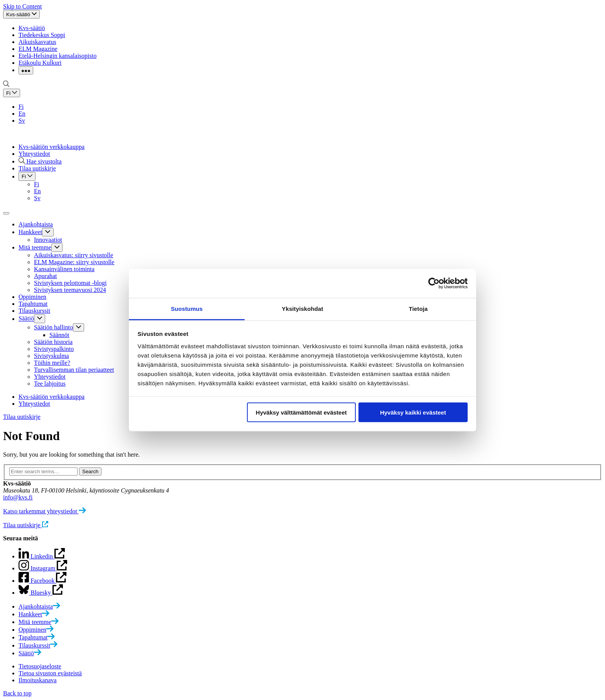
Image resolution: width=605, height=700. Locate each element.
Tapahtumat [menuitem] (33, 304)
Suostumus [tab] (187, 308)
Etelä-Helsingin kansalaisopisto (57, 56)
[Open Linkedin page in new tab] (43, 568)
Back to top (17, 693)
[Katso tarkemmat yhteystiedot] (45, 511)
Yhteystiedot (34, 154)
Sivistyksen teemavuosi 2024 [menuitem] (70, 290)
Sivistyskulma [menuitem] (52, 356)
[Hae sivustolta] (40, 161)
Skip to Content (22, 6)
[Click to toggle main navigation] (6, 213)
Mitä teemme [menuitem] (35, 247)
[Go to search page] (6, 85)
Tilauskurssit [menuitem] (34, 311)
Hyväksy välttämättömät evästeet (301, 412)
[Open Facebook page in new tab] (41, 593)
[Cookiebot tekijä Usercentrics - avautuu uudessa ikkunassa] (434, 283)
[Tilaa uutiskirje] (26, 525)
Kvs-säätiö (32, 28)
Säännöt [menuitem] (59, 335)
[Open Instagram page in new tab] (43, 581)
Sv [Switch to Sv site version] (22, 121)
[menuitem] (39, 606)
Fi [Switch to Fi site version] (21, 107)
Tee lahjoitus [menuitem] (50, 384)
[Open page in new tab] (42, 556)
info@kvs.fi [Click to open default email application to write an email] (18, 497)
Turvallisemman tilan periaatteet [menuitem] (74, 370)
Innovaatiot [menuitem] (48, 240)
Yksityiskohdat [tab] (302, 308)
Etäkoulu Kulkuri (40, 63)
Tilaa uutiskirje (22, 417)
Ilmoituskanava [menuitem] (38, 680)
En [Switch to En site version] (22, 114)
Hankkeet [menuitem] (30, 232)
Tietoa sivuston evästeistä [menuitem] (50, 673)
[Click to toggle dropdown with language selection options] (12, 93)
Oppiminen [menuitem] (32, 297)
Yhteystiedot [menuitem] (50, 377)
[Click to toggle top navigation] (21, 14)
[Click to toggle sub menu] (48, 232)
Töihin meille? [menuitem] (52, 363)
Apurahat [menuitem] (46, 276)
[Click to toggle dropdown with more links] (26, 70)
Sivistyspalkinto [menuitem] (54, 349)
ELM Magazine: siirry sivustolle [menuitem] (74, 262)
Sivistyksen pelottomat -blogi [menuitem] (70, 283)
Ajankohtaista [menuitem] (36, 224)
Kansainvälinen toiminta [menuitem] (64, 269)
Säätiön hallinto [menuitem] (53, 327)
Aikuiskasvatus (37, 42)
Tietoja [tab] (418, 308)
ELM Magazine (38, 49)
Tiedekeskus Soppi (42, 35)
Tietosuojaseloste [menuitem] (40, 666)
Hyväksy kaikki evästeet (413, 412)
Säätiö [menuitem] (26, 319)
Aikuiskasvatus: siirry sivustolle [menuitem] (74, 255)
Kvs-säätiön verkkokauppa (52, 147)
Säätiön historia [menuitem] (53, 342)
